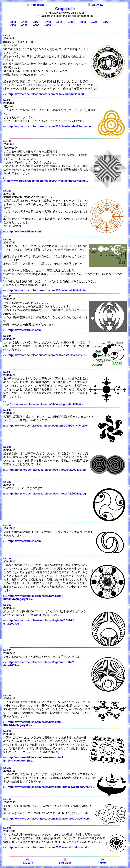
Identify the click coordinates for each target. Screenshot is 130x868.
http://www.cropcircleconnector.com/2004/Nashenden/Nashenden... (51, 126)
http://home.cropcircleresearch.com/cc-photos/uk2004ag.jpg (47, 494)
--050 (13, 22)
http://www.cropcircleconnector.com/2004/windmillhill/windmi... (49, 290)
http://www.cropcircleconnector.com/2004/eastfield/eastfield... (48, 355)
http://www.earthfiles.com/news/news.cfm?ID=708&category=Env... (33, 597)
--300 (71, 22)
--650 (48, 25)
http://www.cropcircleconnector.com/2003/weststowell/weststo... (49, 847)
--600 (36, 25)
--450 (106, 22)
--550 (24, 25)
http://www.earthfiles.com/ (25, 232)
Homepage (36, 5)
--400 (94, 22)
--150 (36, 22)
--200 (48, 22)
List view (96, 5)
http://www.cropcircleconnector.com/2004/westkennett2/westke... (46, 181)
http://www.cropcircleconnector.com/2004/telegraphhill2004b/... (45, 404)
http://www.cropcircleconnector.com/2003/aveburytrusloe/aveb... (49, 819)
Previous (27, 861)
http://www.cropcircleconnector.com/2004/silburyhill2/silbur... (47, 94)
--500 (13, 25)
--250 (59, 22)
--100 (24, 22)
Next (103, 861)
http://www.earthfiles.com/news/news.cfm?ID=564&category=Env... (33, 724)
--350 (83, 22)
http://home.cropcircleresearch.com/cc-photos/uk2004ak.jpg (47, 470)
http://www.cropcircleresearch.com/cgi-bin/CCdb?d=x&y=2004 (48, 426)
